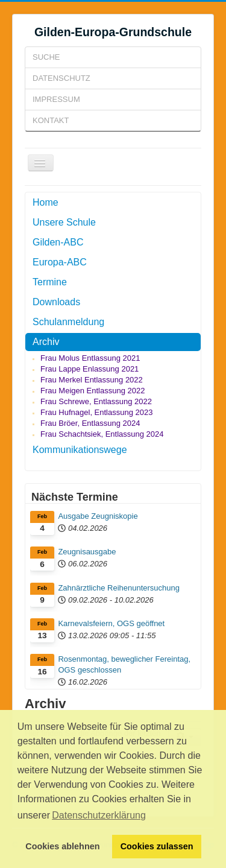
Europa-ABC (60, 262)
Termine (50, 282)
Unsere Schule (64, 222)
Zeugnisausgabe (87, 552)
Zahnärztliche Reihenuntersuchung (119, 588)
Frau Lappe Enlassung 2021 (89, 369)
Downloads (56, 302)
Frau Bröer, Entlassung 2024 (90, 423)
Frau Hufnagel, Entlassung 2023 (96, 412)
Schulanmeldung (68, 322)
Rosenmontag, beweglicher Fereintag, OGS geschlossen (124, 664)
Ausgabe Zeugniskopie (98, 516)
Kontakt (51, 120)
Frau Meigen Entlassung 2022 (93, 391)
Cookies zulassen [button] (157, 846)
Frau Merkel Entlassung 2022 (92, 380)
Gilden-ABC (58, 242)
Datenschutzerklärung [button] (99, 815)
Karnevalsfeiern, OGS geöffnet (111, 623)
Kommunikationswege (80, 450)
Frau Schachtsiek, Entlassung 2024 (102, 434)
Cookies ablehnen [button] (62, 846)
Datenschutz (61, 78)
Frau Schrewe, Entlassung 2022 (96, 401)
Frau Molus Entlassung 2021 (90, 358)
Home (46, 202)
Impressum (56, 99)
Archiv (46, 342)
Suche (46, 57)
